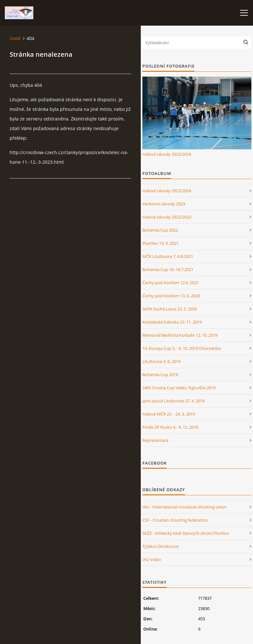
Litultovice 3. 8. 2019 (161, 361)
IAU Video (152, 559)
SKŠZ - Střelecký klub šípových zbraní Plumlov (186, 533)
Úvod (15, 38)
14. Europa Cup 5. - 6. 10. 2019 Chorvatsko (182, 348)
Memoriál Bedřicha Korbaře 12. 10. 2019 (180, 335)
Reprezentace (155, 440)
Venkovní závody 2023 (164, 204)
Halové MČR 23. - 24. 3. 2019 (169, 414)
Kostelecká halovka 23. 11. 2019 (172, 322)
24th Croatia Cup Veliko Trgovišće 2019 (179, 388)
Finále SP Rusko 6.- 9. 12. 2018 (170, 427)
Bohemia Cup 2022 (160, 230)
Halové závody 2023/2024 (167, 154)
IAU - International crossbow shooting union (185, 507)
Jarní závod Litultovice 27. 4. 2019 (173, 401)
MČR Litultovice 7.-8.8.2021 (168, 256)
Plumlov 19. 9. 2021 (160, 243)
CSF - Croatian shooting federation (175, 520)
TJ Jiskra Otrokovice (160, 546)
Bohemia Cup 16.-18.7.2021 (168, 269)
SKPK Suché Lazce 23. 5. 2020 (170, 309)
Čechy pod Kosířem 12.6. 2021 (171, 283)
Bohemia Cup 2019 (160, 375)
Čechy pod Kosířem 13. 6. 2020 (171, 296)
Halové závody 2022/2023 (167, 217)
